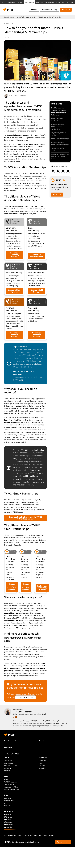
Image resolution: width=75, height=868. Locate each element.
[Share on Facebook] (68, 179)
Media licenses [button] (49, 856)
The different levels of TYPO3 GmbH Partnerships (58, 149)
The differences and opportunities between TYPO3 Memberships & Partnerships (59, 112)
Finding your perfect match (58, 156)
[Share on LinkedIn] (53, 179)
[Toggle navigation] (34, 10)
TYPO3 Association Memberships (57, 120)
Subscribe (57, 202)
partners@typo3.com (25, 718)
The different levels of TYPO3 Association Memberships (58, 128)
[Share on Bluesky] (58, 179)
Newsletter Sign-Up (50, 10)
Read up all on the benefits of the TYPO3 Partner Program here (26, 535)
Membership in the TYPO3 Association (23, 387)
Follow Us (66, 10)
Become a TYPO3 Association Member (26, 465)
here (27, 381)
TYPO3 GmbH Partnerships (56, 141)
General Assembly (28, 188)
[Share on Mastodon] (63, 179)
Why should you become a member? (60, 135)
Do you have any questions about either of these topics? (60, 164)
